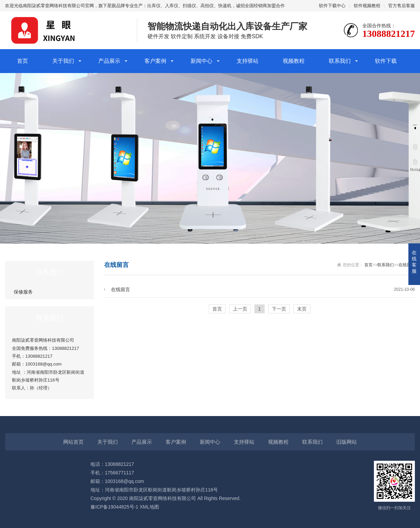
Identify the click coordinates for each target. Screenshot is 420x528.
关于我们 (63, 61)
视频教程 (294, 61)
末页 (302, 309)
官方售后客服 (402, 6)
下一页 (279, 309)
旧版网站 (347, 442)
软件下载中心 (332, 6)
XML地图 (149, 507)
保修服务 (23, 292)
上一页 (240, 309)
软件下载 (386, 61)
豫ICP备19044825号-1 (114, 507)
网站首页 (73, 442)
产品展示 (109, 61)
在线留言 (407, 265)
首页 (23, 61)
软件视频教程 (367, 6)
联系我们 (340, 61)
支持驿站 (248, 61)
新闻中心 (201, 61)
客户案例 (155, 61)
